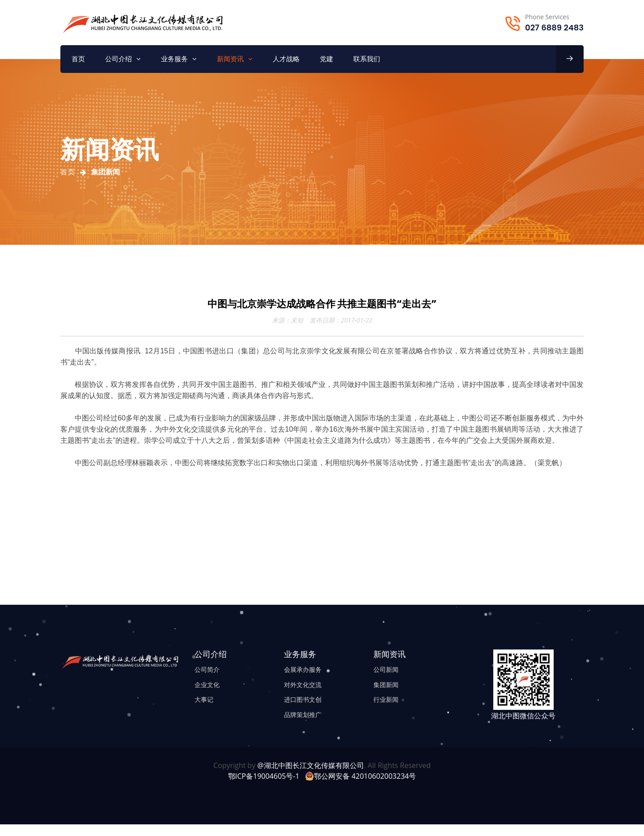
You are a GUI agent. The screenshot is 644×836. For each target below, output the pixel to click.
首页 (78, 59)
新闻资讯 (230, 59)
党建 (326, 59)
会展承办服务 (303, 669)
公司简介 (207, 669)
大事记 (204, 699)
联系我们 (367, 59)
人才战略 (286, 59)
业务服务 (174, 59)
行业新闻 (386, 699)
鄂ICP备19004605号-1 (264, 776)
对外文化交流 (303, 685)
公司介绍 (119, 59)
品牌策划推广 (303, 715)
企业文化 (207, 685)
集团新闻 (386, 685)
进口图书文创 (303, 699)
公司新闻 (386, 669)
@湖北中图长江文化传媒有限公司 (310, 765)
